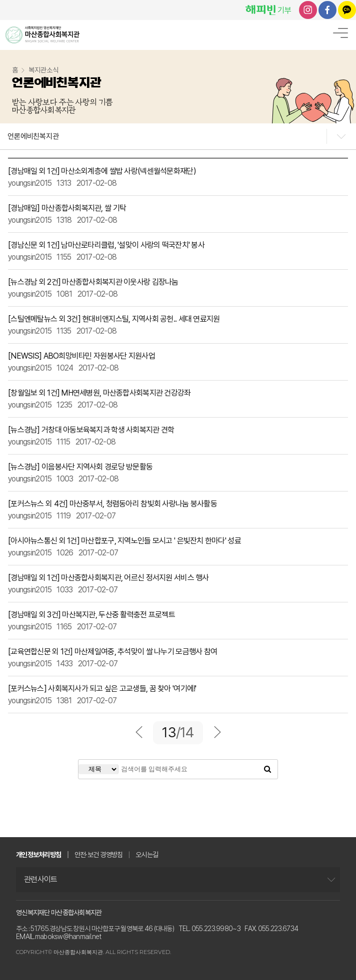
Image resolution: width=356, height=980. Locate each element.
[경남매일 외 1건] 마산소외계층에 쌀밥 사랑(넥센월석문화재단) (102, 171)
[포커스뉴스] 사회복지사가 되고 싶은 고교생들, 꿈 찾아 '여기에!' (102, 689)
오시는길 (147, 855)
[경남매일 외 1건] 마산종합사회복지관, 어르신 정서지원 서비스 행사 (108, 578)
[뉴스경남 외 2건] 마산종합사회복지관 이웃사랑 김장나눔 (93, 282)
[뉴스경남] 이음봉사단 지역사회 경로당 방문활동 (80, 467)
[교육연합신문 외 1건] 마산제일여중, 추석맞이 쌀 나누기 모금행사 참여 (112, 652)
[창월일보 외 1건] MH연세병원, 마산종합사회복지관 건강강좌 (99, 393)
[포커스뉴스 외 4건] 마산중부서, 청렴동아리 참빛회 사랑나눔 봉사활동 (112, 504)
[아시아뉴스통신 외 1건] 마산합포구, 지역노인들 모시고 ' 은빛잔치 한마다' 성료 (124, 541)
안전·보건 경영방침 (99, 855)
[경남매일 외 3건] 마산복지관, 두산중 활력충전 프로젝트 (91, 615)
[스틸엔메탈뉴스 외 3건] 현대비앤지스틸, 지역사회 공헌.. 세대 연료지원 (114, 319)
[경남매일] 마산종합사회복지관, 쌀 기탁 (67, 208)
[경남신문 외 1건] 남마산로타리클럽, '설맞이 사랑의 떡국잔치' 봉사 (106, 245)
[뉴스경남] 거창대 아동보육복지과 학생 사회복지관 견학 (91, 430)
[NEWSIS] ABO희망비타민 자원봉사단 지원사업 (81, 356)
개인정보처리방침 (38, 855)
